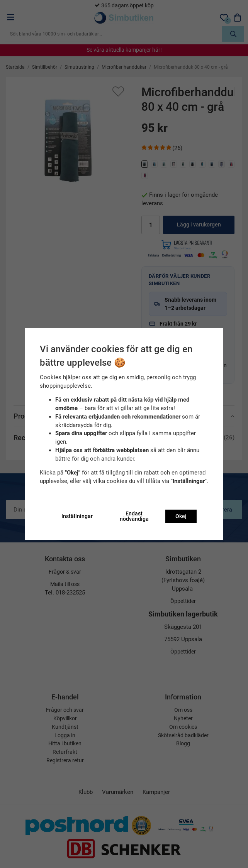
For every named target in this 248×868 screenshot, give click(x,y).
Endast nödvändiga (134, 516)
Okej (181, 516)
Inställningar (77, 516)
